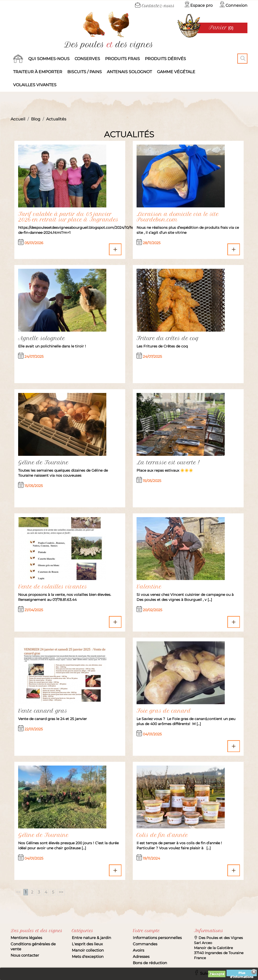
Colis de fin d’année (162, 835)
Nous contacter (25, 955)
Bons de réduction (150, 963)
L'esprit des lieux (87, 944)
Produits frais (122, 59)
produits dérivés (165, 59)
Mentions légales (26, 938)
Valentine (149, 587)
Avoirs (138, 950)
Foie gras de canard (164, 711)
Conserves (87, 59)
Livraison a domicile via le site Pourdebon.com (178, 217)
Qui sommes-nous (49, 59)
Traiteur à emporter (38, 72)
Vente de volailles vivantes (53, 587)
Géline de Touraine (43, 835)
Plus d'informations (242, 974)
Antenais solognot (129, 72)
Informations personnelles (157, 938)
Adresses (141, 956)
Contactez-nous (155, 6)
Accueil (18, 59)
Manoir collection (88, 950)
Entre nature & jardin (91, 938)
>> (61, 892)
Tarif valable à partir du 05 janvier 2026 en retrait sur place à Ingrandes (68, 217)
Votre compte (146, 931)
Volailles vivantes (35, 85)
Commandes (145, 944)
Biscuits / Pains (85, 72)
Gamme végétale (176, 72)
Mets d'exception (88, 956)
